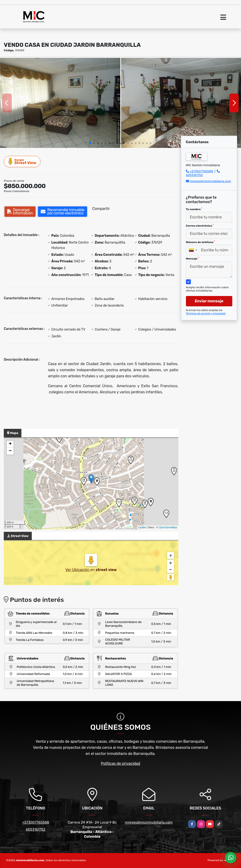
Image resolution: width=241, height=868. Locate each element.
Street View (22, 161)
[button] (90, 143)
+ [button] (10, 444)
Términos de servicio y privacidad (206, 314)
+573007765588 (201, 171)
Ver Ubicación (78, 570)
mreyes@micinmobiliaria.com (210, 181)
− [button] (10, 451)
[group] (60, 103)
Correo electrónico (200, 226)
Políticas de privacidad (121, 763)
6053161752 (194, 175)
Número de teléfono (201, 242)
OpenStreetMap (168, 527)
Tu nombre (194, 209)
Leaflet (142, 527)
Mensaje (193, 259)
